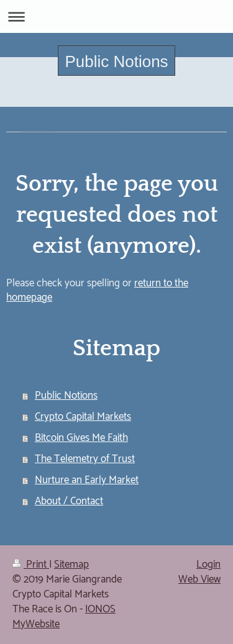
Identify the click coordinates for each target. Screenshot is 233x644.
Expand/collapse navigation (116, 16)
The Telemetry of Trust (85, 459)
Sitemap (71, 565)
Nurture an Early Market (87, 480)
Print (31, 565)
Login (208, 565)
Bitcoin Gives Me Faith (81, 438)
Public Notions (116, 61)
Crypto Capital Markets (83, 417)
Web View (199, 579)
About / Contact (69, 501)
